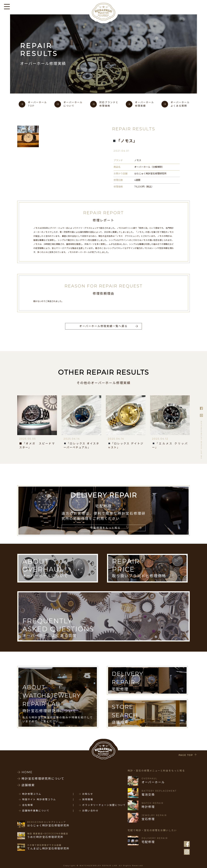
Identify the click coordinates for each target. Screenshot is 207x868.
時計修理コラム (32, 794)
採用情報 (88, 800)
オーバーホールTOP (37, 104)
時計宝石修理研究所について (43, 779)
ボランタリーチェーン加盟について (104, 805)
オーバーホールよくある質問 (180, 104)
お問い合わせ (90, 811)
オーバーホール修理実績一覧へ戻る (103, 326)
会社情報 (28, 805)
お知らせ (88, 794)
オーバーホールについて (73, 104)
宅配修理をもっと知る (106, 528)
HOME (27, 772)
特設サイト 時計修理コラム (39, 800)
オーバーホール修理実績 (145, 104)
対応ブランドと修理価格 (109, 104)
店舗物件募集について (36, 811)
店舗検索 (28, 785)
